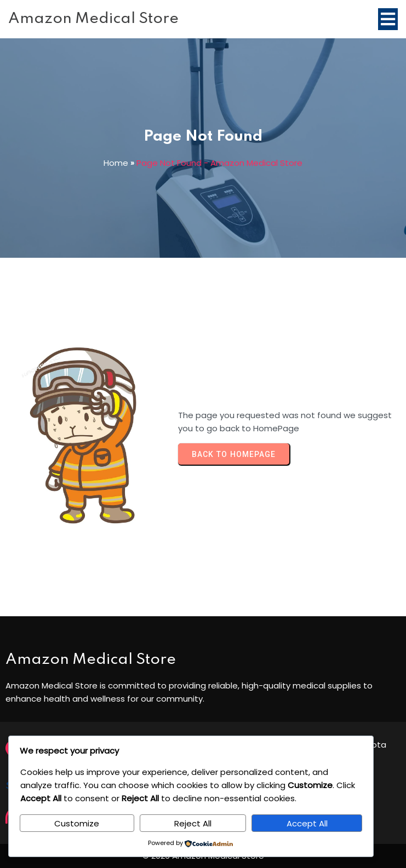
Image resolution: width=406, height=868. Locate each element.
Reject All (193, 823)
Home (116, 163)
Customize (77, 823)
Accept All (307, 823)
